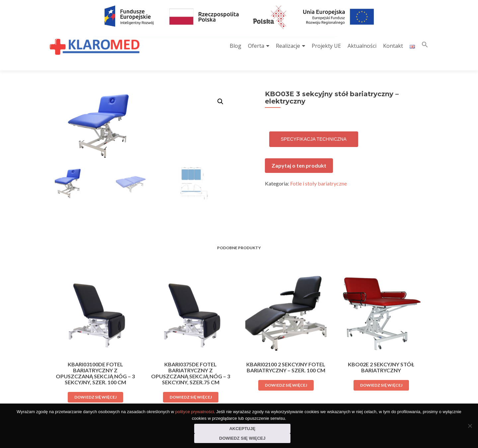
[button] (425, 46)
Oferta (256, 46)
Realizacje (288, 46)
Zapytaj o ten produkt (299, 154)
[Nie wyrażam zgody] (470, 426)
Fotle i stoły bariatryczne (319, 172)
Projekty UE (326, 46)
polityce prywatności (195, 412)
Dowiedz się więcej (242, 438)
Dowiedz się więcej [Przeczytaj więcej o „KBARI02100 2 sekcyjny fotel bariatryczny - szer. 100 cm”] (286, 373)
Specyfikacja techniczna (314, 127)
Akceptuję (242, 429)
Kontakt (393, 46)
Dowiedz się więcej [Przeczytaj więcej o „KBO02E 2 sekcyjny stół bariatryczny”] (381, 373)
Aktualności (362, 46)
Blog (236, 46)
